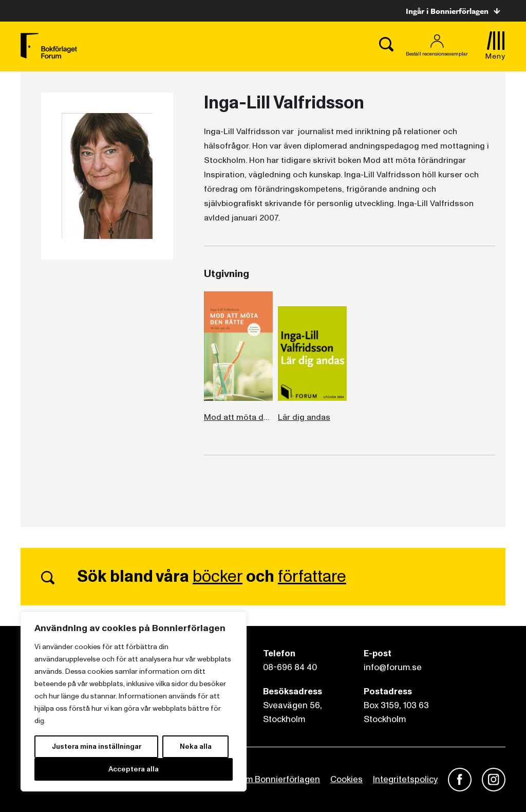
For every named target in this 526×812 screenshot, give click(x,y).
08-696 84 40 (290, 667)
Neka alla (196, 746)
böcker (218, 577)
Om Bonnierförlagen (279, 779)
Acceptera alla (134, 769)
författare (312, 577)
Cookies (346, 779)
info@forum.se (393, 667)
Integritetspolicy (405, 779)
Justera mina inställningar (97, 746)
